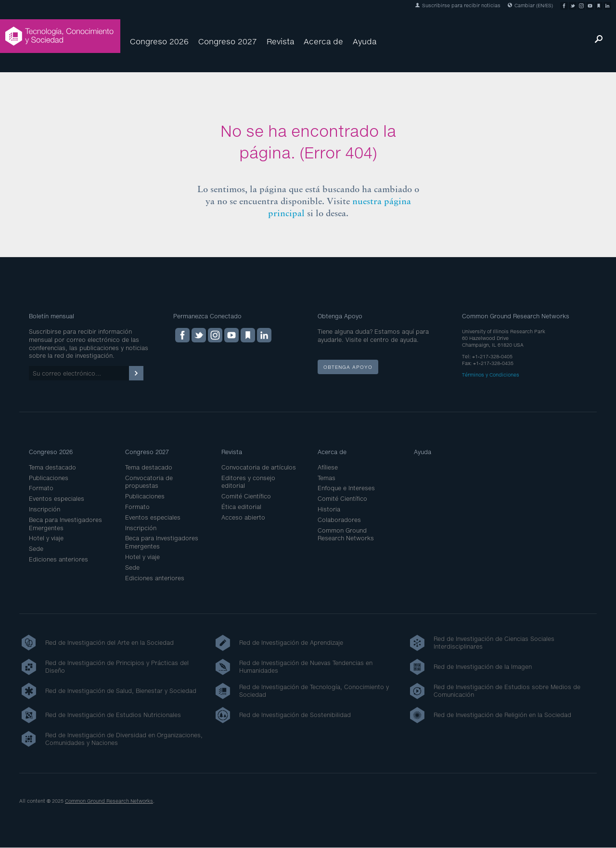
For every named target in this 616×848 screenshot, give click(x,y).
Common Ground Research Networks (346, 535)
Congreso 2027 (228, 41)
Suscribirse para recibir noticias (458, 5)
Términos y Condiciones (491, 375)
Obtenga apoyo (348, 367)
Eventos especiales (57, 499)
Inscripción (45, 509)
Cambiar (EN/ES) (530, 5)
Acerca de (323, 41)
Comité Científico (246, 496)
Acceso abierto (243, 517)
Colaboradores (339, 520)
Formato (41, 488)
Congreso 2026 (159, 41)
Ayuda (365, 41)
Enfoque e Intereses (346, 488)
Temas (327, 478)
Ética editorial (241, 507)
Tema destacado (52, 467)
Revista (280, 41)
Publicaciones (49, 478)
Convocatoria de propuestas (149, 482)
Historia (329, 509)
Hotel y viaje (46, 538)
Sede (36, 549)
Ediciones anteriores (58, 559)
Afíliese (328, 467)
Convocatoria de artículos (259, 467)
